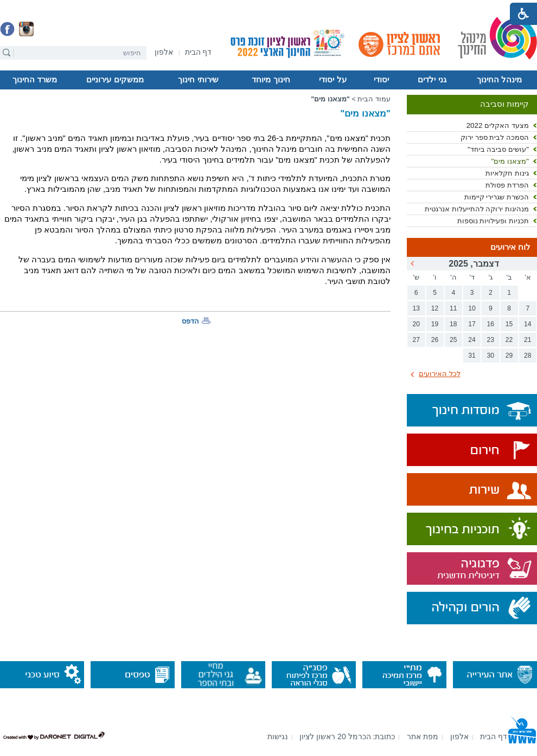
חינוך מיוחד (271, 80)
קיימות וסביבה (504, 104)
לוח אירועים (510, 247)
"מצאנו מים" (510, 161)
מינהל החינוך (499, 80)
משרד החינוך (35, 80)
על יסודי (333, 80)
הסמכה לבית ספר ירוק (495, 137)
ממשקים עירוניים (115, 80)
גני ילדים (432, 80)
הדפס (190, 321)
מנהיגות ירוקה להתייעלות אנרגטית (477, 209)
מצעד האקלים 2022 (498, 125)
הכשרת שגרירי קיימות (497, 197)
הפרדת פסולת (507, 185)
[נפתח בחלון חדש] (164, 53)
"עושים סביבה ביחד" (498, 149)
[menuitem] (164, 52)
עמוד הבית (374, 99)
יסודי (381, 80)
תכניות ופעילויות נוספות (493, 221)
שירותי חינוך (198, 80)
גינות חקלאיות (507, 173)
